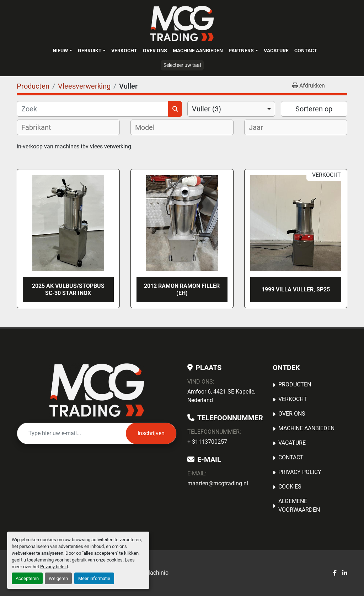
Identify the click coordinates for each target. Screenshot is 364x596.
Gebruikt (90, 51)
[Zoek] (92, 109)
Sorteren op (314, 109)
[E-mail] (71, 433)
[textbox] (41, 127)
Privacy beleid (54, 567)
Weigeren (58, 578)
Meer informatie (94, 578)
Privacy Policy (300, 472)
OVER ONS (155, 51)
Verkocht (124, 51)
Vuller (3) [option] (207, 109)
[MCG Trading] (97, 390)
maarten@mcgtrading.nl (218, 483)
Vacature (276, 51)
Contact (306, 51)
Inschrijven (151, 433)
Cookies (290, 487)
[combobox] (231, 109)
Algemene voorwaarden (299, 505)
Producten (295, 384)
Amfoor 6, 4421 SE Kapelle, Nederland (221, 396)
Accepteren (27, 578)
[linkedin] (345, 573)
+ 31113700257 (207, 442)
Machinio (157, 573)
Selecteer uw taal (182, 65)
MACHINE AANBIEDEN (198, 51)
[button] (62, 51)
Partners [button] (241, 51)
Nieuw (60, 51)
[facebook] (335, 573)
